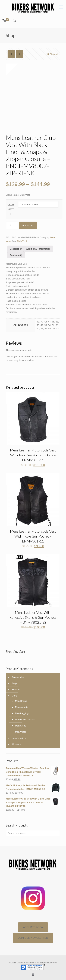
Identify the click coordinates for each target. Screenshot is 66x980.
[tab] (16, 249)
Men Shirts (21, 726)
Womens (16, 744)
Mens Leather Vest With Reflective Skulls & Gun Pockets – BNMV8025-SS (33, 617)
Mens (14, 696)
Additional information (38, 249)
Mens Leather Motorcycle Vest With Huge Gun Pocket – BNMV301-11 (33, 536)
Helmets (16, 690)
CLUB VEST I (11, 209)
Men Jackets (22, 707)
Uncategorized (19, 738)
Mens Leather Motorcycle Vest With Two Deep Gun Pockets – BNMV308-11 (33, 455)
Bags (14, 683)
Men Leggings (22, 713)
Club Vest (22, 241)
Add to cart (28, 225)
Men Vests (21, 732)
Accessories (18, 677)
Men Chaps (21, 701)
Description (16, 249)
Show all (53, 54)
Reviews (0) (16, 255)
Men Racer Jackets (25, 720)
